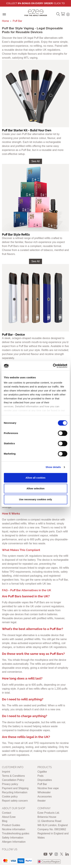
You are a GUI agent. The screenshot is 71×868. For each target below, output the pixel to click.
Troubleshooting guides (16, 833)
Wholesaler (44, 792)
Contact (7, 813)
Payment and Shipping (15, 788)
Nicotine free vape (48, 788)
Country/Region (51, 862)
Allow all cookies (35, 478)
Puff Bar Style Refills (16, 234)
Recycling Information (15, 792)
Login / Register (68, 14)
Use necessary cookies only (35, 499)
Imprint (6, 772)
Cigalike (42, 772)
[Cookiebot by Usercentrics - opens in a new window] (53, 366)
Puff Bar (17, 21)
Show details (53, 467)
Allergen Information (14, 842)
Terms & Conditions (13, 776)
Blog (5, 821)
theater (42, 801)
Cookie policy (10, 797)
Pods (41, 776)
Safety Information (13, 838)
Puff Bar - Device (13, 335)
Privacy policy (10, 784)
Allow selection (35, 488)
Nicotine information (14, 829)
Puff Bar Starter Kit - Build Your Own (27, 130)
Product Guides (11, 825)
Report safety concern (15, 801)
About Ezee (9, 817)
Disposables (45, 780)
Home (6, 21)
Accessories (45, 797)
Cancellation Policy (13, 780)
